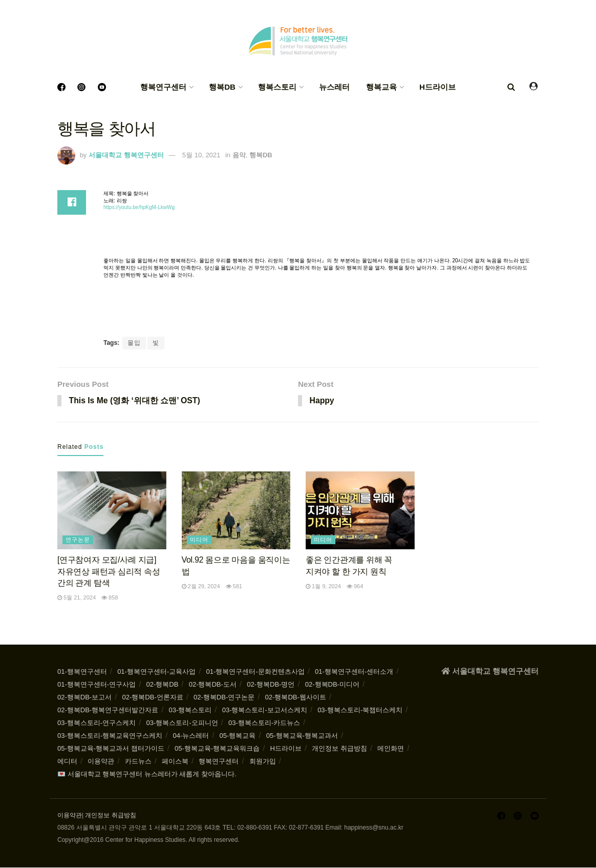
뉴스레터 (334, 87)
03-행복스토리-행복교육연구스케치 (110, 736)
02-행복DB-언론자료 (153, 698)
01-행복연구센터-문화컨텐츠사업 (256, 672)
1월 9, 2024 (323, 587)
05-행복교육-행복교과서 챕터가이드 (111, 749)
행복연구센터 (163, 87)
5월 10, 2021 (201, 155)
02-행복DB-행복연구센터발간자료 (108, 710)
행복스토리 (277, 87)
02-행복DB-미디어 (332, 685)
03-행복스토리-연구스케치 (97, 723)
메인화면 (391, 749)
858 (110, 598)
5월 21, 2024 (77, 598)
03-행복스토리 (190, 710)
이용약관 (101, 762)
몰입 (134, 343)
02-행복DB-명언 (271, 685)
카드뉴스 (138, 762)
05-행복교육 (238, 736)
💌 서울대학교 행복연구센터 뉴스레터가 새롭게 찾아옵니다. (147, 774)
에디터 (67, 762)
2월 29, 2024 (201, 587)
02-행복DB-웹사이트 (296, 698)
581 (234, 587)
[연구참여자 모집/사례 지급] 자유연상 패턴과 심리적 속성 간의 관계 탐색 (109, 572)
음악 (239, 155)
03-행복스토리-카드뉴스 (264, 723)
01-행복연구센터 (82, 672)
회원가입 (263, 762)
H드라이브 (438, 87)
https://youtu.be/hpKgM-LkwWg (139, 207)
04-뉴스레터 (191, 736)
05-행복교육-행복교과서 (302, 736)
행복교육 (381, 87)
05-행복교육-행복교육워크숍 (217, 749)
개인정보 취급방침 (339, 749)
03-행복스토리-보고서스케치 (265, 710)
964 (355, 587)
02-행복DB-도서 (213, 685)
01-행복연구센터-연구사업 (97, 685)
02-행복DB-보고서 (84, 698)
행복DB (222, 87)
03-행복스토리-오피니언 (182, 723)
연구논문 (78, 540)
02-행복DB (162, 685)
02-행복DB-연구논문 (224, 698)
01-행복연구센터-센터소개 (354, 672)
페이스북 (175, 762)
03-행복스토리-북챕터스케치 (360, 710)
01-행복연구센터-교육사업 (156, 672)
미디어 (199, 540)
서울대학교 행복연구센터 (126, 155)
